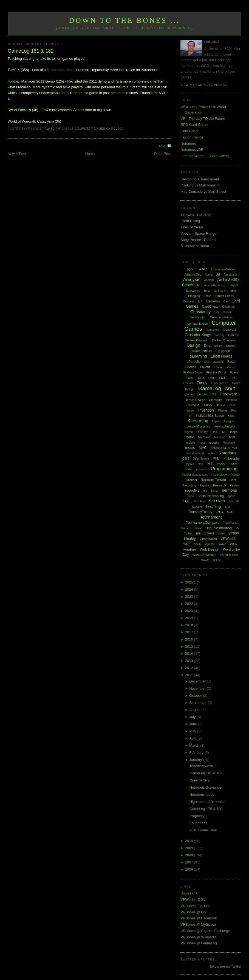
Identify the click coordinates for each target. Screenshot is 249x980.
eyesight (218, 362)
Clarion (227, 312)
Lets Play (202, 432)
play (200, 464)
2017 (190, 632)
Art (199, 285)
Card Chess (190, 131)
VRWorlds (228, 539)
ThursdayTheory (200, 512)
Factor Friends (192, 137)
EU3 (207, 362)
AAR (203, 269)
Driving (231, 346)
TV (237, 528)
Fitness (234, 373)
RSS (163, 146)
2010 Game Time (203, 830)
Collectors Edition (222, 317)
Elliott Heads (221, 356)
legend (189, 432)
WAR (187, 544)
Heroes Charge (195, 400)
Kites (231, 416)
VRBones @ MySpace (198, 924)
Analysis (192, 280)
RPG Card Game (194, 125)
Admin (209, 275)
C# (200, 301)
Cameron (213, 301)
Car (226, 301)
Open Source (201, 459)
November (198, 688)
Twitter (188, 533)
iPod (233, 411)
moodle (214, 443)
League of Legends (198, 427)
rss (205, 491)
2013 (190, 661)
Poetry (221, 464)
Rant (233, 480)
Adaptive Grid (193, 275)
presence (202, 469)
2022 (190, 604)
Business (189, 301)
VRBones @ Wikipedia (199, 937)
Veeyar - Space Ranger (199, 233)
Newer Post (17, 154)
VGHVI (209, 533)
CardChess (210, 307)
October (196, 696)
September (198, 703)
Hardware (229, 394)
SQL (186, 501)
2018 (190, 625)
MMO (233, 437)
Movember (229, 443)
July (193, 717)
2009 (190, 848)
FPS (233, 378)
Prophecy (197, 816)
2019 (190, 618)
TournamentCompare (203, 522)
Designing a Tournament (200, 179)
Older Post (162, 154)
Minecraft (220, 437)
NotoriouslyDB (192, 150)
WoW (205, 560)
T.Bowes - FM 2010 (196, 215)
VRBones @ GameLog (199, 943)
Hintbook (232, 400)
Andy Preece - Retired (198, 240)
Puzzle (235, 475)
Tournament (211, 517)
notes (211, 453)
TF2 (227, 507)
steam (197, 507)
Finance (230, 367)
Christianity (200, 312)
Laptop (216, 421)
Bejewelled (193, 291)
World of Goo (229, 555)
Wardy (197, 544)
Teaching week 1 (203, 766)
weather (190, 549)
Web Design (210, 549)
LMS (224, 432)
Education (223, 351)
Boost (207, 296)
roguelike (192, 490)
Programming (224, 469)
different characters (59, 70)
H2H (213, 394)
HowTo (220, 405)
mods (202, 443)
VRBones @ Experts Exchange (205, 931)
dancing (220, 335)
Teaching (213, 506)
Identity (190, 411)
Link (214, 432)
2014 (190, 654)
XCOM (216, 560)
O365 (186, 459)
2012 (190, 668)
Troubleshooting (219, 528)
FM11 (223, 378)
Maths (190, 437)
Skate (190, 496)
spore (231, 496)
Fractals (188, 383)
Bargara (234, 285)
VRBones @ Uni (193, 912)
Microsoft (204, 437)
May (193, 731)
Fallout (205, 367)
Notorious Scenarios (206, 787)
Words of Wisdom (204, 555)
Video (221, 533)
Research (220, 485)
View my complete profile (204, 85)
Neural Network (195, 453)
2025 (190, 582)
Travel (198, 528)
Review (234, 485)
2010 (190, 841)
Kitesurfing (198, 421)
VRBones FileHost (195, 906)
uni (198, 533)
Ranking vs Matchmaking (200, 185)
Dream (218, 346)
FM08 (200, 378)
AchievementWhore (223, 269)
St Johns (199, 501)
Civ (217, 312)
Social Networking (211, 496)
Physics (189, 464)
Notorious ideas (202, 795)
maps (234, 432)
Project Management (195, 475)
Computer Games (90, 129)
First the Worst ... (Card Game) (205, 156)
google (202, 394)
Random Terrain (213, 480)
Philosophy (232, 458)
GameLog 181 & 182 (31, 51)
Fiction (218, 367)
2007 (190, 862)
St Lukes (217, 501)
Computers (212, 330)
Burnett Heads (224, 296)
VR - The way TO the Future (203, 119)
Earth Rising (190, 221)
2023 (190, 597)
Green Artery (200, 780)
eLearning (198, 356)
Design (193, 345)
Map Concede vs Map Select (203, 192)
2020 (190, 611)
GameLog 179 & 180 (206, 809)
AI (218, 274)
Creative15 (230, 330)
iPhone (222, 410)
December (198, 681)
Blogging (194, 296)
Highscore (216, 400)
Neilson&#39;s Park (224, 448)
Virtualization (208, 539)
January (196, 760)
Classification (197, 317)
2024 (190, 589)
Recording (189, 485)
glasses (189, 394)
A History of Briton (195, 246)
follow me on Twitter (226, 966)
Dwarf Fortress (202, 351)
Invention (206, 410)
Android (209, 280)
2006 (190, 869)
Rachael (191, 480)
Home (90, 154)
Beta (207, 291)
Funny (202, 383)
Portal (189, 469)
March (195, 745)
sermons (230, 490)
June (194, 724)
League (229, 421)
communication (198, 324)
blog (233, 291)
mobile (191, 443)
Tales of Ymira (192, 227)
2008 (190, 855)
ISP (190, 416)
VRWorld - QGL (193, 900)
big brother (220, 291)
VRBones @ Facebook (199, 918)
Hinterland (193, 405)
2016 (190, 639)
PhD (216, 458)
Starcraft (234, 501)
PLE (210, 464)
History (207, 405)
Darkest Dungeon (224, 340)
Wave (222, 544)
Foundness (198, 823)
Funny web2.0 (220, 383)
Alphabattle (231, 275)
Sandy (214, 491)
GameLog (114, 129)
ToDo (219, 512)
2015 (190, 646)
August (195, 710)
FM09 (212, 378)
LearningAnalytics (224, 427)
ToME (230, 512)
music (190, 447)
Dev (207, 346)
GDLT (230, 389)
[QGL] (191, 269)
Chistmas (228, 307)
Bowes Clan (190, 893)
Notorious (188, 144)
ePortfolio (194, 362)
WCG (234, 544)
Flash (189, 378)
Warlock (210, 544)
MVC (203, 448)
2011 (190, 675)
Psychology (219, 475)
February (197, 753)
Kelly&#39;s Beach (210, 416)
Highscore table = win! (207, 802)
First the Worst (216, 372)
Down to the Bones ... (125, 20)
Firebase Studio (193, 373)
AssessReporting (215, 285)
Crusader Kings (198, 335)
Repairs (205, 485)
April (193, 738)
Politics (233, 464)
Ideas (232, 405)
